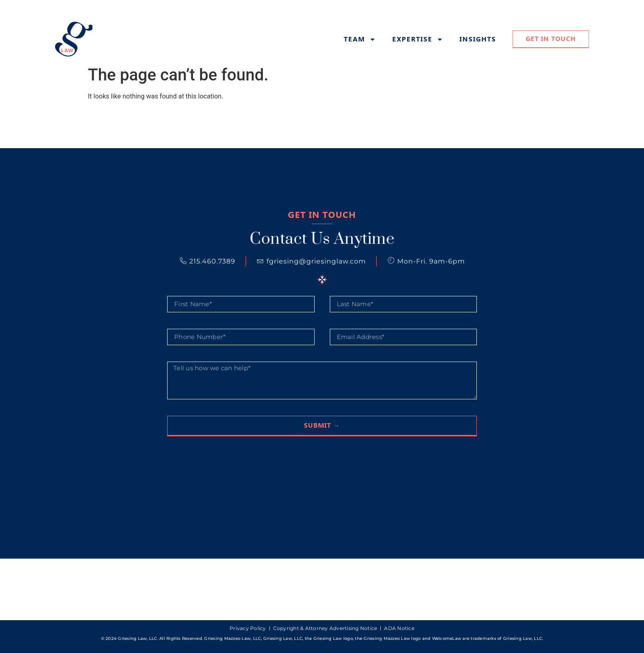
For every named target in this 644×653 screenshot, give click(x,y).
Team (360, 39)
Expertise (418, 39)
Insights (478, 39)
